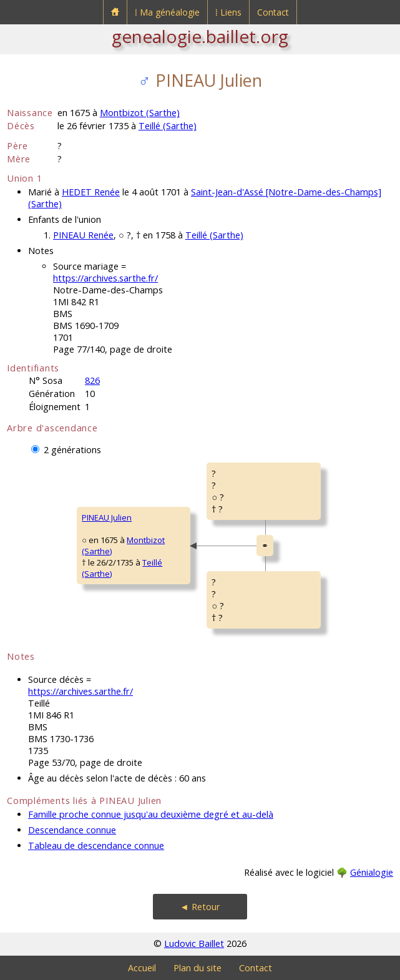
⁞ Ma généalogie (167, 12)
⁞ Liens (228, 12)
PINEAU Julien (107, 517)
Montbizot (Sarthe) (140, 113)
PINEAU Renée (83, 235)
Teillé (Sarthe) (168, 126)
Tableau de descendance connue (96, 845)
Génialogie (372, 872)
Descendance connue (72, 830)
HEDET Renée (91, 192)
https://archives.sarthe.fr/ (105, 278)
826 (92, 380)
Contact (273, 12)
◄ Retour (200, 907)
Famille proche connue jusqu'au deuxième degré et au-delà (151, 814)
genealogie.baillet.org (200, 36)
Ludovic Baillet (194, 943)
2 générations (72, 450)
